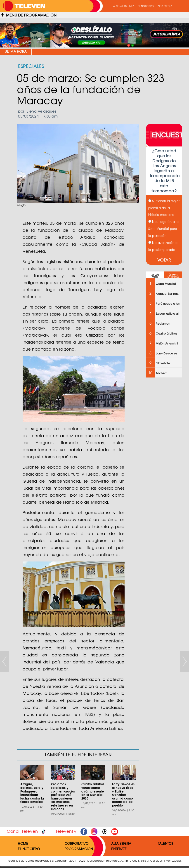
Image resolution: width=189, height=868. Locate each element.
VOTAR (164, 260)
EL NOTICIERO (146, 6)
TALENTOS (166, 843)
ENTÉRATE (119, 849)
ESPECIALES (31, 66)
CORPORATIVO (77, 843)
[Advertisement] (164, 453)
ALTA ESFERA (165, 6)
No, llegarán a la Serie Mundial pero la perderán (164, 229)
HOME (23, 843)
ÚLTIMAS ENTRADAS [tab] (173, 276)
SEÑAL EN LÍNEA (124, 6)
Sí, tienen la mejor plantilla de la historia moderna (164, 208)
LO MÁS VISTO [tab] (155, 276)
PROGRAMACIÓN (79, 849)
